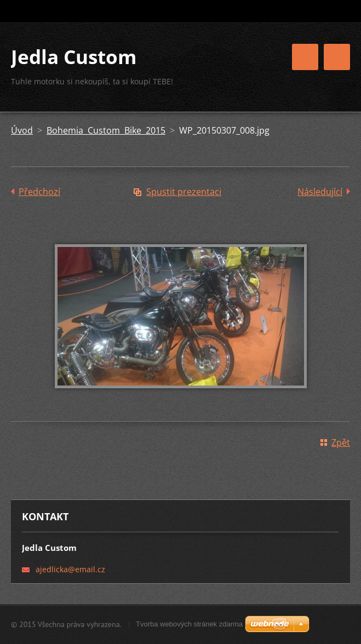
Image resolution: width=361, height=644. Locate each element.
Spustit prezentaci (184, 192)
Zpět (341, 442)
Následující (320, 192)
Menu (337, 57)
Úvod (22, 130)
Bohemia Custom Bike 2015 (106, 130)
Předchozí (39, 192)
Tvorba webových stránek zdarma (189, 624)
